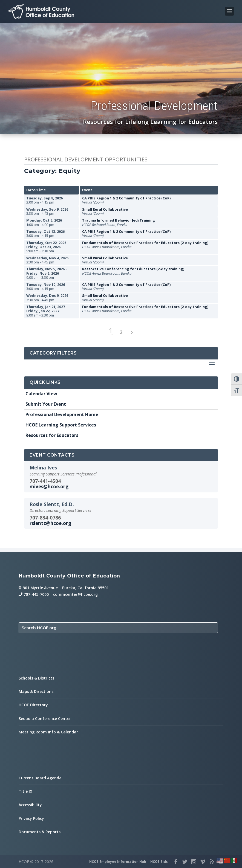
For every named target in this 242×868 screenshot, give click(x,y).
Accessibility (30, 805)
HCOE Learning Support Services (61, 425)
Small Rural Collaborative (105, 209)
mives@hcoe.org (49, 487)
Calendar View (41, 394)
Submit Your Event (46, 404)
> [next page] (131, 333)
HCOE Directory (33, 705)
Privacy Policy (31, 818)
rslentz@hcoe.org (50, 523)
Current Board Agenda (40, 778)
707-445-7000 (34, 594)
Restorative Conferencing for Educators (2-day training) (133, 269)
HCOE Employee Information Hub (118, 862)
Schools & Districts (36, 678)
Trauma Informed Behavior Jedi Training (119, 220)
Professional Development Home (62, 414)
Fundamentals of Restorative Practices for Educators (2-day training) (145, 243)
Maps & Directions (36, 691)
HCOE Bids (159, 862)
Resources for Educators (52, 435)
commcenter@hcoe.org (75, 594)
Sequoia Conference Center (45, 719)
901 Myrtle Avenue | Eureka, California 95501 (66, 588)
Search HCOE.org (39, 628)
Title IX (25, 791)
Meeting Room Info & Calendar (48, 732)
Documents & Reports (40, 832)
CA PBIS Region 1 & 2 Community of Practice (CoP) (126, 198)
